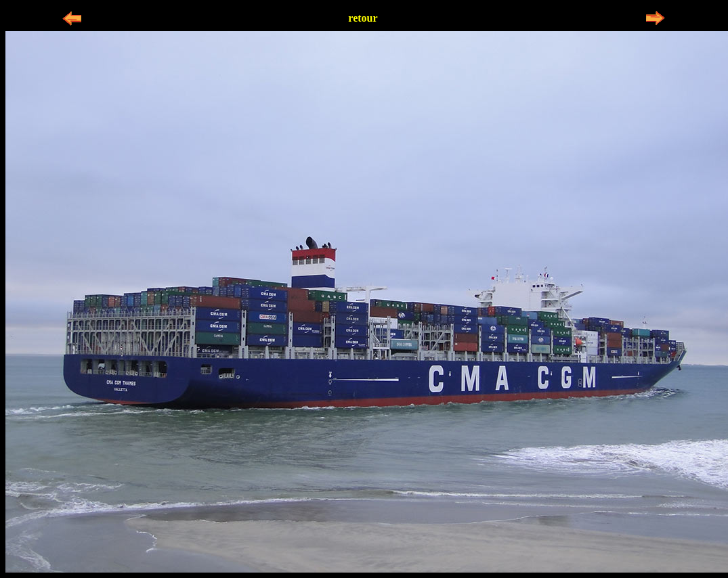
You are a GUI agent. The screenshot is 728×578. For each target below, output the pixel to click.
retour (363, 18)
